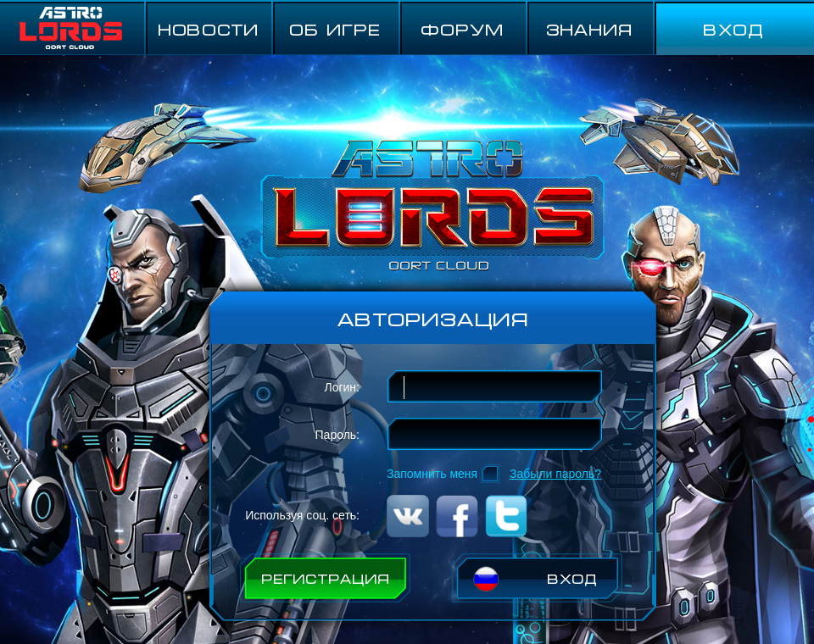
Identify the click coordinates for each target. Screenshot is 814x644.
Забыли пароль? (555, 474)
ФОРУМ (463, 28)
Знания (589, 28)
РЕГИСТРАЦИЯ (326, 578)
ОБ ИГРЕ (335, 28)
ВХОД (733, 28)
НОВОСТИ (208, 28)
